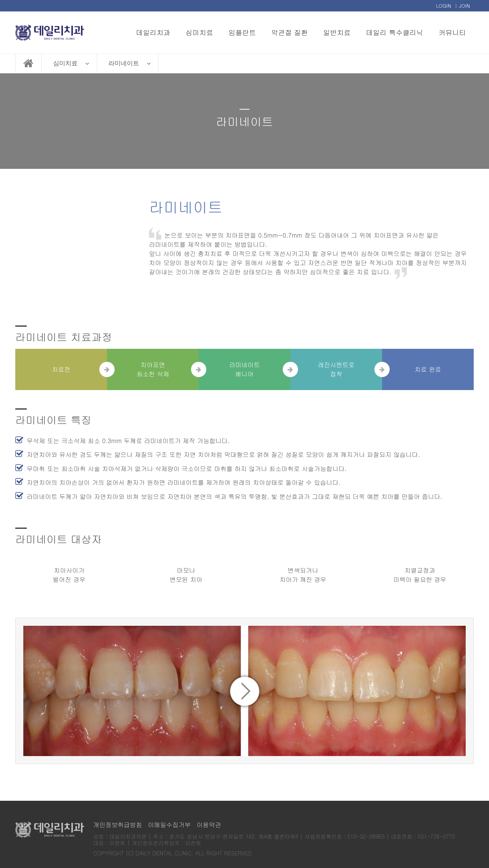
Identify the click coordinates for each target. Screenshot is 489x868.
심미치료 (199, 32)
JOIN (464, 6)
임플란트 (242, 32)
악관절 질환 (290, 32)
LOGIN (444, 6)
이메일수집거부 (169, 825)
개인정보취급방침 (118, 825)
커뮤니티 (452, 32)
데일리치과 (153, 32)
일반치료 (337, 32)
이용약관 (209, 825)
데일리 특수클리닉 (395, 32)
